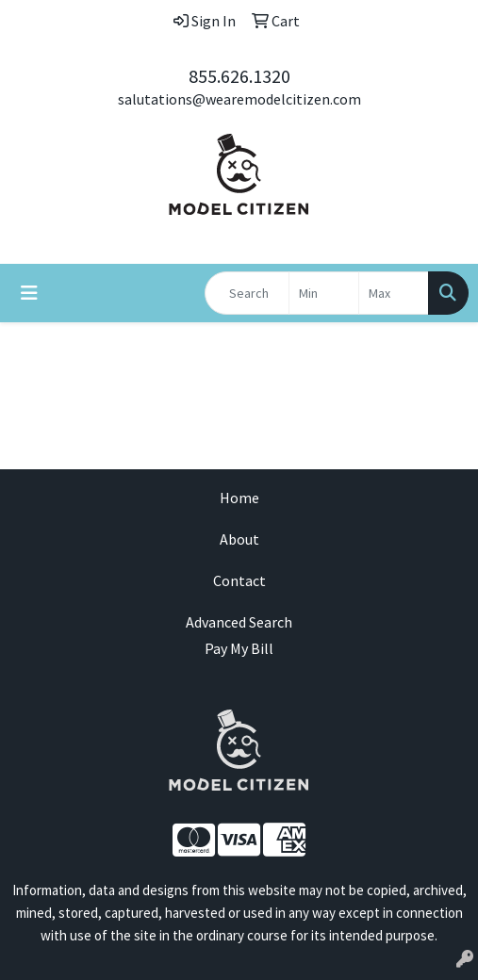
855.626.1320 (239, 76)
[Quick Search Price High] (394, 293)
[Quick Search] (247, 293)
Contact (239, 580)
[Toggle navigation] (29, 293)
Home (239, 498)
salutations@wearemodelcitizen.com (239, 99)
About (239, 539)
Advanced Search (239, 622)
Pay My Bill (239, 648)
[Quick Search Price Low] (324, 293)
